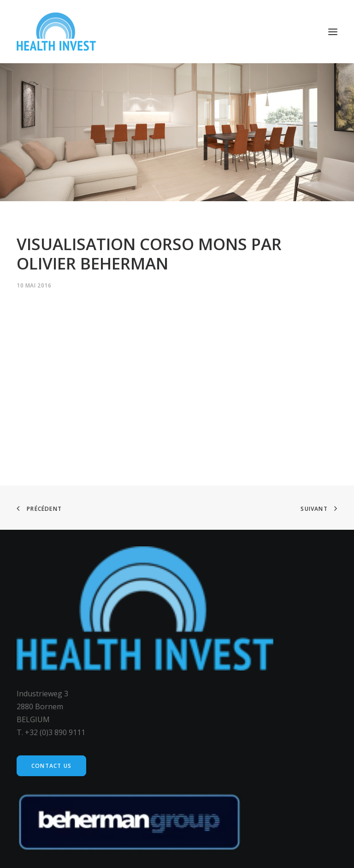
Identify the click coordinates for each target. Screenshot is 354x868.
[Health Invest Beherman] (56, 32)
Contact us (51, 766)
